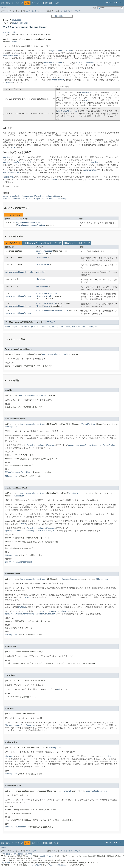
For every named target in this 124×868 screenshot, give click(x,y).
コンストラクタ (31, 11)
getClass (35, 327)
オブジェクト (51, 322)
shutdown (40, 279)
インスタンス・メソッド (51, 243)
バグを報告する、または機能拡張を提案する (17, 854)
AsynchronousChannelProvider (31, 225)
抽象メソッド (70, 243)
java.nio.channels (20, 23)
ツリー (39, 3)
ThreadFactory (43, 306)
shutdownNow (42, 286)
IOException (11, 427)
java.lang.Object (10, 32)
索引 (51, 3)
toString (76, 327)
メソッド (41, 11)
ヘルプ (56, 3)
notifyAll (65, 327)
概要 (2, 3)
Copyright (5, 863)
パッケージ (19, 3)
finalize (25, 327)
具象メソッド (84, 243)
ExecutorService (45, 296)
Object (14, 42)
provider (40, 272)
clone (8, 327)
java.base (17, 20)
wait (85, 327)
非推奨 (45, 3)
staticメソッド (30, 243)
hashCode (46, 327)
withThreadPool (44, 311)
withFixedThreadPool (46, 303)
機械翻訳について (62, 16)
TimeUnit (40, 254)
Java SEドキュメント (47, 856)
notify (55, 327)
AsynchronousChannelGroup (28, 223)
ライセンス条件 (34, 865)
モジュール (9, 3)
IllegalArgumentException (18, 472)
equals (16, 327)
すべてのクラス (6, 7)
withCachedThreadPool (47, 294)
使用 (33, 3)
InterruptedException (96, 791)
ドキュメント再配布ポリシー (58, 865)
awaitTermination (45, 251)
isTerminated (43, 265)
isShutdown (41, 257)
